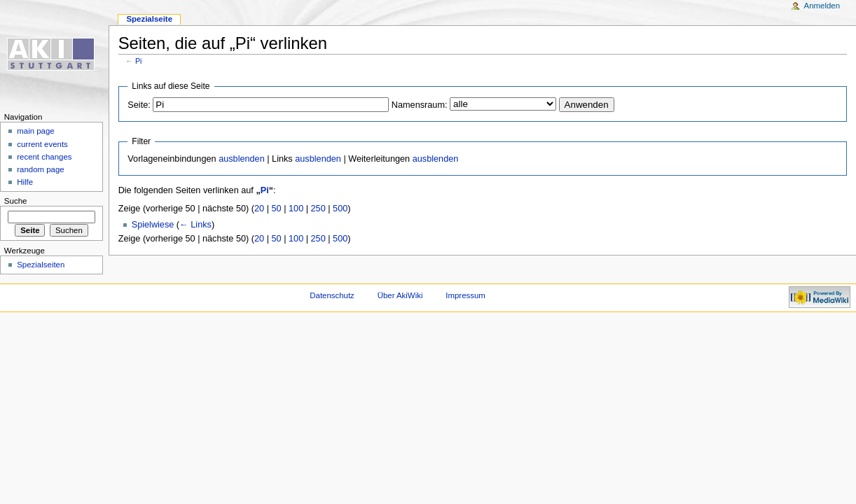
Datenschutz (332, 295)
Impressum (465, 295)
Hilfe (25, 182)
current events (42, 144)
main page (36, 131)
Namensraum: (420, 105)
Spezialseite (149, 19)
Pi (138, 61)
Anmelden (822, 6)
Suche (16, 201)
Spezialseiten (41, 265)
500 (340, 209)
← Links (195, 225)
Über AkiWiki (400, 295)
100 (296, 209)
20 (259, 209)
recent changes (44, 157)
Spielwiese (153, 225)
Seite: (139, 105)
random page (41, 169)
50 (277, 209)
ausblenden (242, 159)
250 (318, 209)
